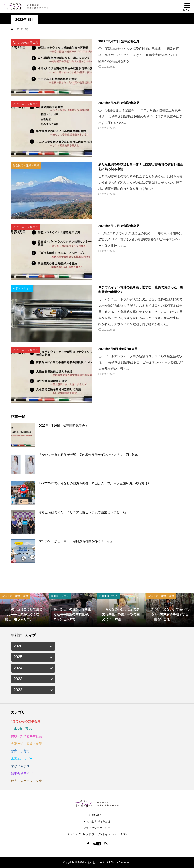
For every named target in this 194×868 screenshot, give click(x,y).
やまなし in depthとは (97, 822)
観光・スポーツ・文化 (26, 781)
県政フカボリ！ (22, 766)
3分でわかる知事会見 (26, 721)
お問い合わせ (97, 815)
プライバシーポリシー (97, 828)
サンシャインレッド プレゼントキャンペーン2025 (97, 834)
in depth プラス (22, 729)
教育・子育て (20, 751)
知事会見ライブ (22, 774)
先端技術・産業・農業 (26, 744)
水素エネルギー (22, 759)
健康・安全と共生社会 (26, 736)
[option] (24, 610)
